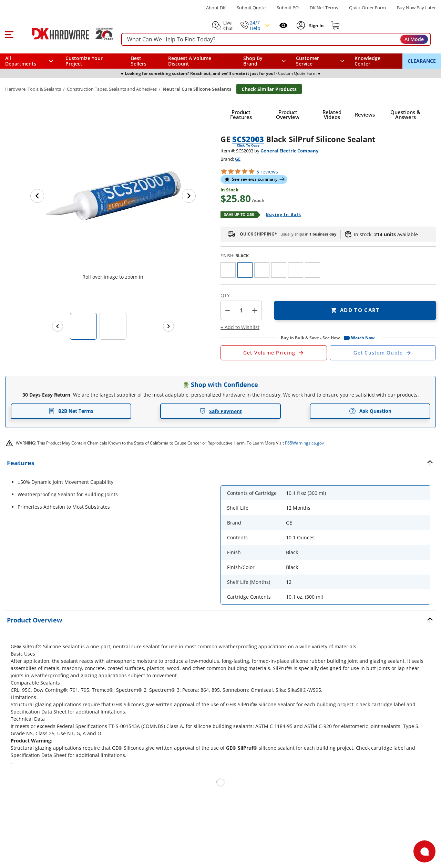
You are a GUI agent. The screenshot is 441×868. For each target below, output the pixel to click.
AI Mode (414, 39)
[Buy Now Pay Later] (416, 8)
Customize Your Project (84, 61)
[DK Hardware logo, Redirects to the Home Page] (65, 34)
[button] (9, 34)
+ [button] (255, 310)
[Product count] (241, 310)
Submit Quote (251, 8)
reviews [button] (267, 172)
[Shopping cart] (336, 26)
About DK (216, 8)
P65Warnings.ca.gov (304, 443)
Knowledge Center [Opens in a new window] (367, 61)
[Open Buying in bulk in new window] (281, 215)
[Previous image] (37, 196)
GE (238, 159)
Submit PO (288, 8)
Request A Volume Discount (190, 61)
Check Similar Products (269, 89)
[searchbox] (276, 39)
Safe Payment (221, 411)
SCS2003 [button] (248, 139)
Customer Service (307, 61)
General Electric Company (289, 151)
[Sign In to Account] (316, 26)
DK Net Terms (324, 8)
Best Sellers (139, 61)
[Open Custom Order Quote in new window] (383, 353)
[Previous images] (58, 326)
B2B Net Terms (71, 411)
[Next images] (168, 326)
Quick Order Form (367, 8)
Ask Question (370, 411)
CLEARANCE (422, 61)
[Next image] (189, 196)
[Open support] (424, 851)
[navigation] (320, 61)
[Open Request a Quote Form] (274, 353)
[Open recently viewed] (283, 25)
